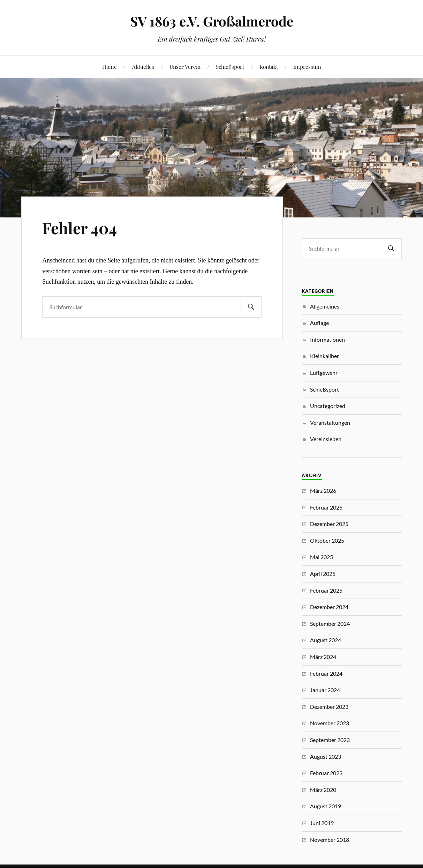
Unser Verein (185, 66)
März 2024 (323, 657)
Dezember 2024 (329, 607)
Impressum (307, 66)
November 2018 (330, 840)
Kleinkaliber (324, 356)
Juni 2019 (322, 823)
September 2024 (330, 624)
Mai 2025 (322, 557)
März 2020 (323, 790)
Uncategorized (328, 406)
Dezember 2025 (329, 524)
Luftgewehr (324, 373)
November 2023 (330, 723)
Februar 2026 (326, 507)
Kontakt (269, 66)
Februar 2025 (326, 590)
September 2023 (330, 740)
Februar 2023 (326, 773)
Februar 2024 (326, 673)
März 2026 (323, 491)
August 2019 (326, 806)
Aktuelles (143, 66)
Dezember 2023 (329, 707)
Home (109, 66)
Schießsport (230, 66)
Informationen (327, 339)
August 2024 (326, 640)
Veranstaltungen (330, 422)
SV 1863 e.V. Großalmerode (212, 21)
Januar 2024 (325, 690)
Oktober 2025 (327, 540)
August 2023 (326, 756)
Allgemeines (325, 306)
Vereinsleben (326, 439)
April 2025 (323, 574)
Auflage (319, 323)
